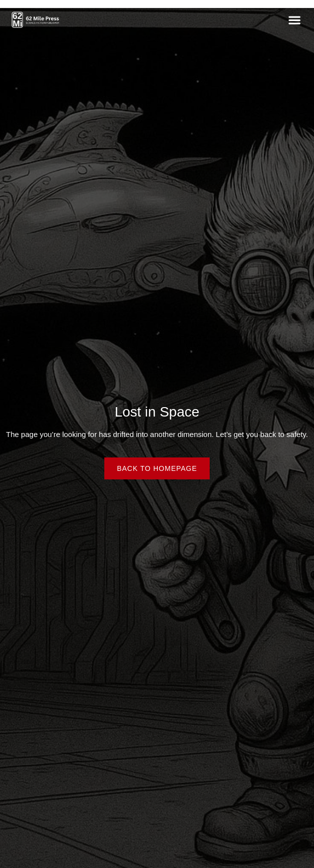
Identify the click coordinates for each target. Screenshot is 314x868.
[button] (294, 20)
